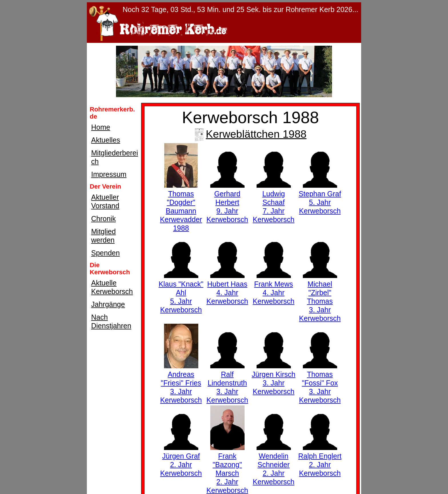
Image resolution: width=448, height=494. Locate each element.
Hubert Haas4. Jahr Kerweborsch (227, 288)
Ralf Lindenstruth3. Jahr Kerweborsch (227, 383)
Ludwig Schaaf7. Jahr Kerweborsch (274, 202)
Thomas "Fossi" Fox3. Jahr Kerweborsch (320, 383)
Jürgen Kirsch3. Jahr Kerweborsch (274, 379)
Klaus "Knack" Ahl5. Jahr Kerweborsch (181, 293)
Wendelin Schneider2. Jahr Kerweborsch (274, 465)
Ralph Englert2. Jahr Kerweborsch (320, 460)
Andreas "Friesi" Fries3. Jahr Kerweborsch (181, 383)
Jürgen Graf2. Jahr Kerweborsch (181, 460)
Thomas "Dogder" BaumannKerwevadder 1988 (181, 207)
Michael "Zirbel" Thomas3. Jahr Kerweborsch (320, 297)
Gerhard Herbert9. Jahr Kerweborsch (227, 202)
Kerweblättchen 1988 (250, 134)
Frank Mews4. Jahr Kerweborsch (274, 288)
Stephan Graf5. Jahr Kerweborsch (320, 198)
